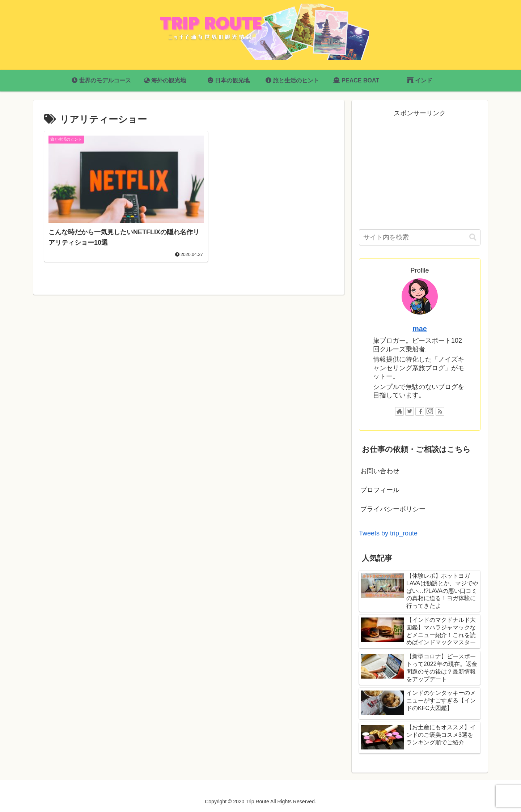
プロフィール (380, 490)
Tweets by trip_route (388, 533)
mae (420, 329)
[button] (473, 237)
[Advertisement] (420, 170)
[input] (420, 237)
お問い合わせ (380, 471)
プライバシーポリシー (393, 509)
